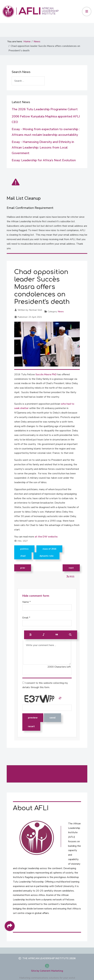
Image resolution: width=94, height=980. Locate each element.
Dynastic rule (46, 556)
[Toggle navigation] (87, 12)
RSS (70, 577)
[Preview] (70, 635)
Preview (33, 718)
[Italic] (44, 635)
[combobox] (28, 81)
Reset (31, 726)
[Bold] (31, 635)
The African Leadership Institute (46, 958)
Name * (26, 602)
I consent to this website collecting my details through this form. (45, 685)
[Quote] (57, 635)
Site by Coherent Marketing (47, 971)
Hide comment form (36, 596)
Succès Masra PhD (46, 374)
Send (52, 718)
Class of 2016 (49, 549)
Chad (23, 556)
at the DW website (46, 537)
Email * (26, 618)
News (61, 312)
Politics (24, 549)
